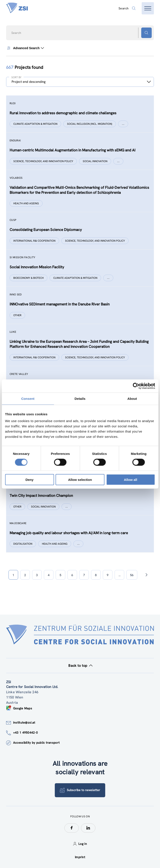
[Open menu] (148, 8)
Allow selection (80, 480)
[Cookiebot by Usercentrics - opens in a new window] (136, 386)
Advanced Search (25, 48)
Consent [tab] (28, 398)
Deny (30, 480)
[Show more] (123, 124)
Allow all (131, 480)
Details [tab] (80, 398)
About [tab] (132, 398)
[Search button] (146, 33)
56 (132, 575)
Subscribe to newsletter (80, 790)
